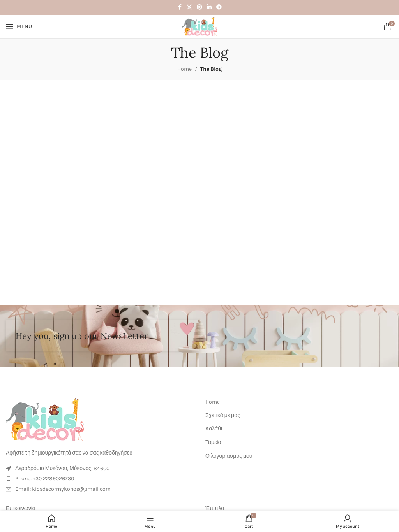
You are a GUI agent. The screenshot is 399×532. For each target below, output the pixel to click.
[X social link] (189, 7)
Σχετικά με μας (223, 415)
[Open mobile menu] (19, 26)
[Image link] (45, 419)
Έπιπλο (215, 508)
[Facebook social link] (180, 7)
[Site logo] (199, 26)
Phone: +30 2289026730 (45, 478)
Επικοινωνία (21, 508)
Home (184, 69)
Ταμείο (213, 442)
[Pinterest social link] (199, 7)
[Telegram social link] (219, 7)
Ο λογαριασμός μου (229, 456)
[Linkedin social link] (209, 7)
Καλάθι (214, 429)
